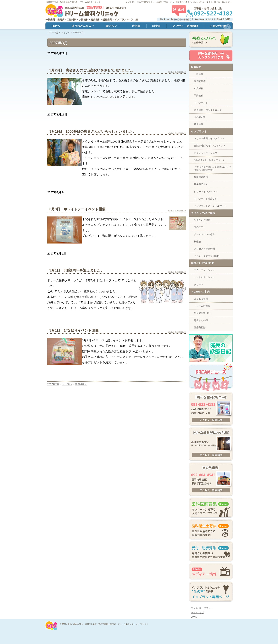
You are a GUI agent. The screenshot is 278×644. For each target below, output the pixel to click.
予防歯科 (199, 96)
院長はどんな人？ (83, 26)
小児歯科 (199, 88)
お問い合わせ (218, 26)
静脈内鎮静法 (201, 177)
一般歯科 (199, 74)
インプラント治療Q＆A (206, 199)
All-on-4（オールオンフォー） (210, 160)
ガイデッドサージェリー (207, 153)
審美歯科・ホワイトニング (208, 110)
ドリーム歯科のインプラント (209, 138)
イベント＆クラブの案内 (207, 256)
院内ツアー (200, 227)
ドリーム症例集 (202, 306)
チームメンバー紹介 (204, 234)
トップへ (66, 33)
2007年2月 (53, 33)
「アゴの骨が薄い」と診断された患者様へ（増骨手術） (213, 169)
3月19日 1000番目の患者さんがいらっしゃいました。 (93, 132)
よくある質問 (201, 299)
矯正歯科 (199, 124)
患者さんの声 (201, 320)
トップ (56, 26)
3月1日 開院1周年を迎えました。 (77, 270)
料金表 (197, 242)
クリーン (199, 284)
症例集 (136, 26)
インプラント (201, 103)
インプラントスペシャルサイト (210, 206)
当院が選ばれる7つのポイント (210, 146)
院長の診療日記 (202, 313)
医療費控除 (200, 328)
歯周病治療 (200, 81)
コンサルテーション (204, 277)
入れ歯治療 (200, 117)
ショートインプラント (206, 192)
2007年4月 (78, 33)
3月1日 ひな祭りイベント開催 (74, 330)
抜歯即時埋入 (201, 184)
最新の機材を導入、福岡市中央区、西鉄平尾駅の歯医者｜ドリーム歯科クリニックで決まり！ (108, 624)
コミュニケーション (204, 270)
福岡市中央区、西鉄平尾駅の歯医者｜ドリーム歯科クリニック (73, 2)
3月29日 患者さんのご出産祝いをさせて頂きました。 (92, 70)
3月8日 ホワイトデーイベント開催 (77, 209)
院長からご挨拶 (202, 220)
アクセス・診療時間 (204, 249)
